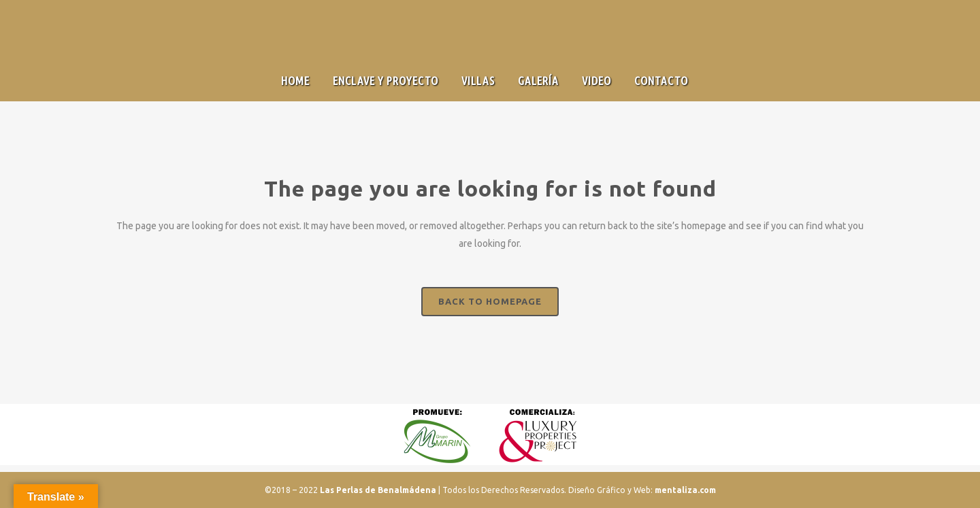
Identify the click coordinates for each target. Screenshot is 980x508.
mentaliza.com (685, 490)
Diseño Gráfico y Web (609, 490)
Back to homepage (490, 301)
